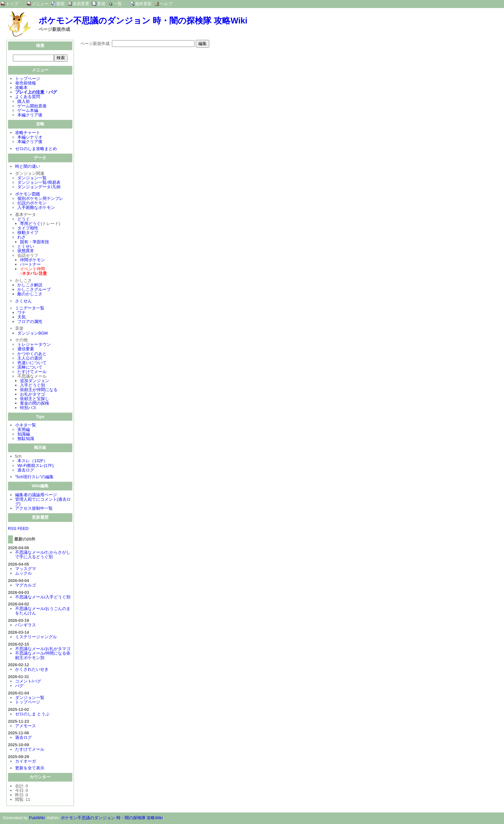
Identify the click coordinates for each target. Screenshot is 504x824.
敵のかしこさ (30, 295)
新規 (101, 4)
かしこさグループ (34, 290)
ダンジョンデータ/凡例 (39, 188)
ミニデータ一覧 (30, 309)
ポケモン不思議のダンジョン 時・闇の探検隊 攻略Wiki (143, 21)
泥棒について (30, 368)
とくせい (26, 247)
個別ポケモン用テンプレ (40, 199)
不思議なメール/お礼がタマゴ (43, 649)
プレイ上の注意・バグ (36, 93)
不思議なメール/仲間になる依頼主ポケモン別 (43, 656)
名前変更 (81, 4)
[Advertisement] (134, 93)
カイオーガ (26, 762)
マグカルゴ (26, 586)
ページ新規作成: (96, 44)
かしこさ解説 (30, 286)
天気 (22, 318)
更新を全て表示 (30, 769)
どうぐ (24, 220)
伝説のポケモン (32, 204)
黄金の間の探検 (35, 404)
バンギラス (26, 626)
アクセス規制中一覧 (34, 509)
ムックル (23, 574)
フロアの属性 (30, 322)
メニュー (40, 4)
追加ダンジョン (35, 381)
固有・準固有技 (35, 242)
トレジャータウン (34, 345)
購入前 (24, 102)
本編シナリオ (30, 138)
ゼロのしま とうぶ (32, 715)
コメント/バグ (28, 682)
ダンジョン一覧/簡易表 (39, 183)
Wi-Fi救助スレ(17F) (35, 466)
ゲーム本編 (28, 111)
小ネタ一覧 (26, 426)
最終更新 (143, 4)
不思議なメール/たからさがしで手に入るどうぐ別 (43, 555)
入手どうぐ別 (32, 386)
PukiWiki (37, 818)
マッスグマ (26, 569)
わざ (22, 238)
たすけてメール (32, 372)
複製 (60, 4)
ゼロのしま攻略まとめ (36, 149)
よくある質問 (28, 97)
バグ (19, 686)
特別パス (28, 408)
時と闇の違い (28, 167)
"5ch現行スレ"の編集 (35, 477)
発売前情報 (26, 84)
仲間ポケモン (32, 260)
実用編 (24, 430)
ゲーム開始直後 (32, 107)
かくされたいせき (32, 670)
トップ (12, 4)
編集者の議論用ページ (36, 495)
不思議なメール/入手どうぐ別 (43, 598)
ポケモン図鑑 (28, 195)
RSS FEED (18, 529)
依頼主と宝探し (35, 399)
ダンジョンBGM (32, 334)
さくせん (23, 302)
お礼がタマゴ (32, 395)
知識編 (24, 435)
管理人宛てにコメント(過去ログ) (43, 502)
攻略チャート (28, 133)
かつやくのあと (32, 354)
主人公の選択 (30, 359)
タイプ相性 (28, 229)
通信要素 (26, 349)
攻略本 (21, 88)
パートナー (30, 265)
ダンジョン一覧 (32, 179)
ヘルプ (166, 4)
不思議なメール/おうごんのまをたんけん (43, 611)
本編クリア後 (30, 116)
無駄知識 (26, 439)
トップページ (28, 79)
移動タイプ (28, 233)
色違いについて (32, 363)
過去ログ (26, 471)
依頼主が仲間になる (39, 390)
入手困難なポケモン (36, 208)
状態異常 (26, 251)
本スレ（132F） (32, 461)
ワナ (22, 313)
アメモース (26, 726)
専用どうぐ (30, 224)
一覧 (118, 4)
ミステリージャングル (36, 637)
